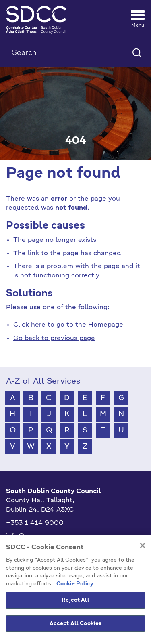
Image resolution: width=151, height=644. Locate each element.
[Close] (143, 568)
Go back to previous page (54, 338)
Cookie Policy (75, 607)
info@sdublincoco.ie (38, 536)
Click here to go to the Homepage (68, 325)
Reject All (75, 623)
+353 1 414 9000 (35, 523)
